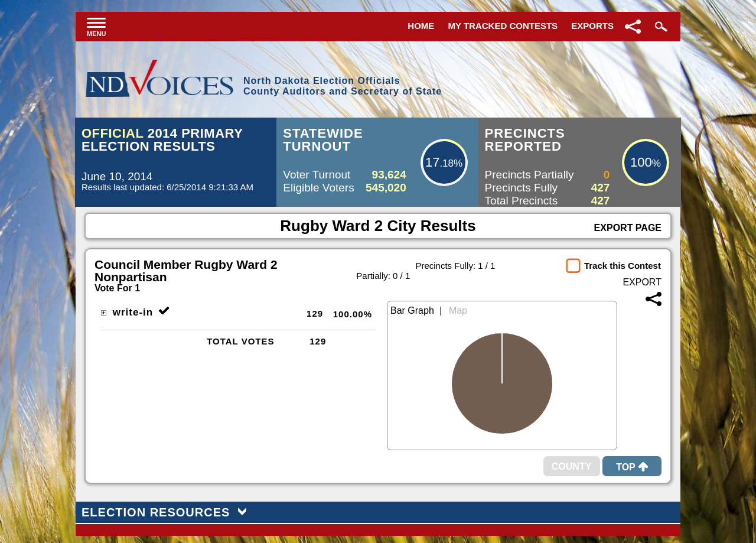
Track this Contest (623, 266)
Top (632, 467)
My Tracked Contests (503, 26)
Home (421, 26)
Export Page (628, 228)
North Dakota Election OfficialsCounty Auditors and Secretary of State (343, 86)
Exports (592, 26)
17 (432, 162)
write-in (127, 312)
